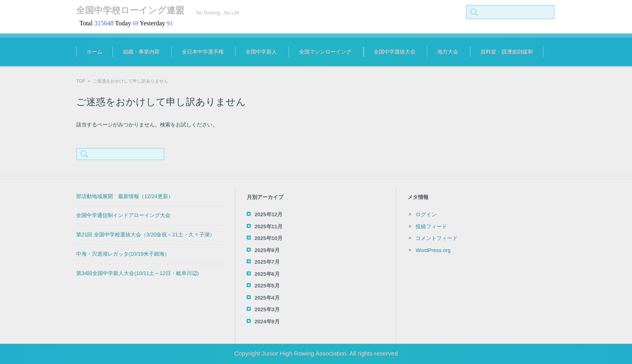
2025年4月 (267, 298)
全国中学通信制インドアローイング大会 (123, 215)
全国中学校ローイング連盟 (130, 10)
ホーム (95, 52)
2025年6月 (267, 274)
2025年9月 (267, 250)
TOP (81, 81)
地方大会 (448, 52)
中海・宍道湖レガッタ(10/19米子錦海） (123, 254)
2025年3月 (267, 309)
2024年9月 (267, 322)
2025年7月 (267, 262)
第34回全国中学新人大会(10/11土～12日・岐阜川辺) (137, 273)
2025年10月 (269, 238)
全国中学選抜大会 (395, 52)
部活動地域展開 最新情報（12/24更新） (125, 196)
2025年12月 (269, 214)
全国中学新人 (261, 52)
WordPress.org (433, 250)
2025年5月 (267, 286)
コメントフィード (437, 238)
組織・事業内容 (141, 52)
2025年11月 (269, 226)
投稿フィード (431, 226)
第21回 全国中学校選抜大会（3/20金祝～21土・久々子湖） (146, 235)
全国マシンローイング (325, 52)
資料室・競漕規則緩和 (507, 52)
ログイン (426, 214)
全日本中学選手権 (203, 52)
